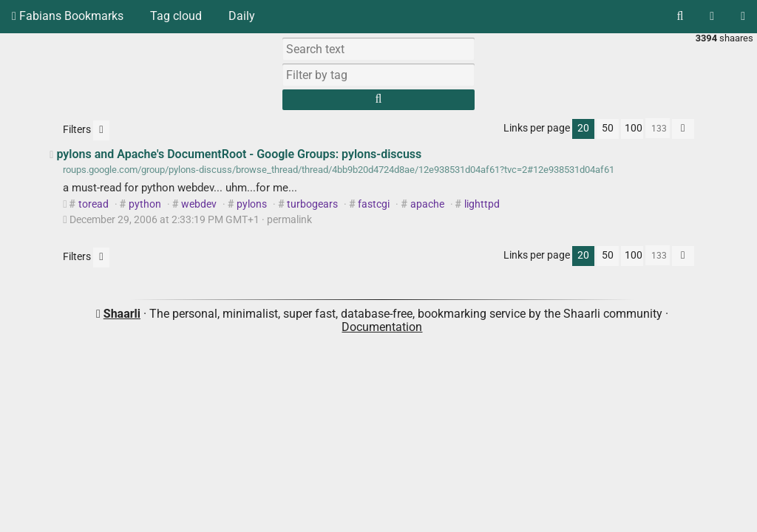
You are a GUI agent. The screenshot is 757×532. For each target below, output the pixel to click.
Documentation (382, 327)
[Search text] (378, 49)
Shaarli (122, 314)
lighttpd (482, 204)
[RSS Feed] (712, 16)
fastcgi (374, 204)
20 (583, 128)
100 (634, 128)
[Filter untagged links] (101, 130)
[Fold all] (683, 129)
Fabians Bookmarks (68, 16)
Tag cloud (176, 16)
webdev (199, 204)
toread (94, 204)
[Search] (680, 16)
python (145, 204)
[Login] (743, 16)
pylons (252, 204)
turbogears (312, 204)
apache (427, 204)
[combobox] (378, 75)
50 (608, 128)
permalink (188, 220)
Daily (242, 16)
